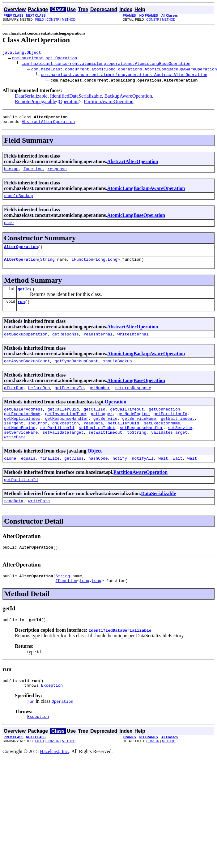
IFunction (82, 267)
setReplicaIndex (97, 444)
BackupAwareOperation (128, 97)
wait (163, 478)
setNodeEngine (20, 444)
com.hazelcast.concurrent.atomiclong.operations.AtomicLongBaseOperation (106, 64)
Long (100, 267)
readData (93, 439)
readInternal (98, 344)
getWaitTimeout (178, 433)
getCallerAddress (23, 422)
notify (120, 478)
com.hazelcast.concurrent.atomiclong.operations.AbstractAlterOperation (124, 75)
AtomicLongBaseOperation (136, 220)
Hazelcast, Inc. (55, 779)
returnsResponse (133, 400)
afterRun (14, 400)
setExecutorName (162, 439)
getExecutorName (22, 428)
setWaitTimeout (105, 450)
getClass (74, 478)
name (9, 228)
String (47, 267)
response (57, 172)
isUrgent (14, 439)
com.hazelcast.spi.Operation (45, 59)
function (33, 172)
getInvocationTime (66, 428)
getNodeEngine (133, 428)
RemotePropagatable (35, 102)
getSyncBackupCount (76, 372)
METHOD (69, 20)
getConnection (164, 422)
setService (180, 444)
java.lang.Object (22, 53)
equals (28, 478)
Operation (69, 102)
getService (105, 433)
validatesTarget (169, 450)
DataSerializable (31, 97)
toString (137, 450)
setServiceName (21, 450)
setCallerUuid (123, 439)
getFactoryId (69, 400)
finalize (50, 478)
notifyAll (143, 478)
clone (10, 478)
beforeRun (39, 400)
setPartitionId (57, 444)
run (21, 311)
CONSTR (53, 20)
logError (38, 439)
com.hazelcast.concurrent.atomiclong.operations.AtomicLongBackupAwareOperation (124, 70)
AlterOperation (21, 253)
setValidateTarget (63, 450)
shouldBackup (19, 200)
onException (66, 439)
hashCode (98, 478)
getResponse (66, 344)
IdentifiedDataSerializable (76, 97)
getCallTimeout (127, 422)
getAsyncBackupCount (27, 372)
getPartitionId (170, 428)
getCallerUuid (63, 422)
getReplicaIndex (22, 433)
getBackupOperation (26, 344)
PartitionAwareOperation (108, 102)
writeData (15, 455)
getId (24, 297)
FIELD (40, 20)
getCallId (94, 422)
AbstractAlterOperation (48, 124)
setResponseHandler (141, 444)
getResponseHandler (67, 433)
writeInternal (133, 344)
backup (11, 172)
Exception (52, 712)
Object (95, 469)
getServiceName (139, 433)
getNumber (99, 400)
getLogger (102, 428)
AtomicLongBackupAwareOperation (146, 192)
